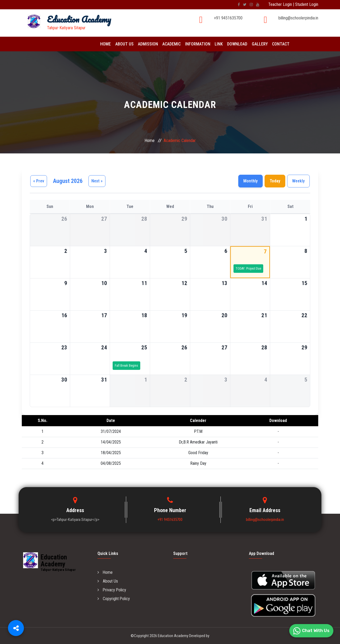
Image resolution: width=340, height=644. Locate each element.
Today (275, 181)
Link (217, 44)
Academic (170, 44)
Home (105, 44)
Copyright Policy (114, 599)
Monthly (250, 181)
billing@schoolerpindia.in (298, 18)
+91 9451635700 (228, 18)
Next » (97, 181)
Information (196, 44)
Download (235, 44)
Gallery (257, 44)
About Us (124, 44)
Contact (278, 44)
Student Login (307, 4)
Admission (147, 44)
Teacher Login (280, 4)
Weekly (298, 181)
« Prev (39, 181)
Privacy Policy (112, 590)
